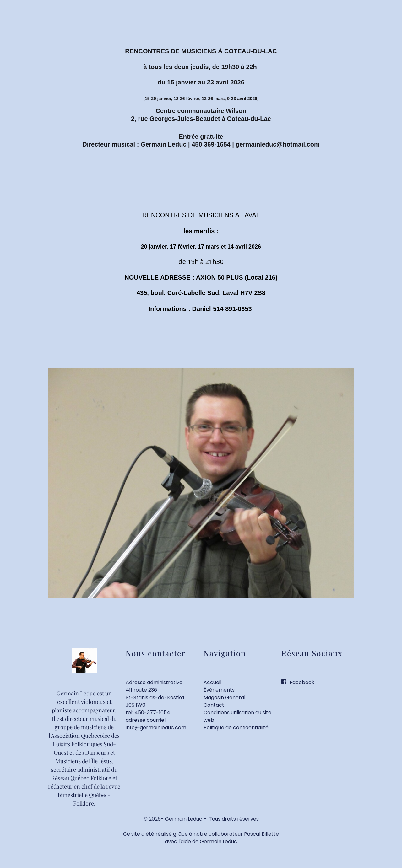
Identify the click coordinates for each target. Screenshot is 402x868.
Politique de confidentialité (236, 728)
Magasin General (224, 697)
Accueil (212, 682)
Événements (219, 690)
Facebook (302, 682)
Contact (214, 705)
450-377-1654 (152, 713)
